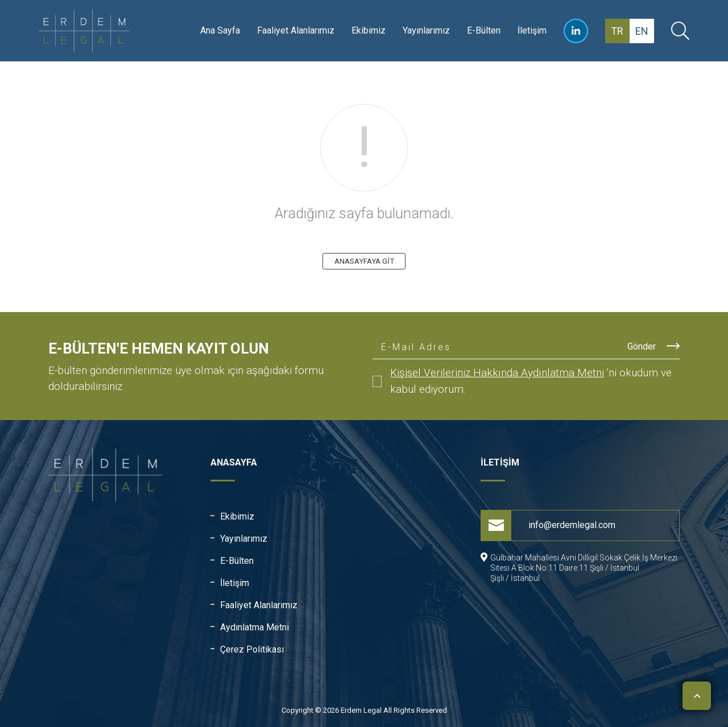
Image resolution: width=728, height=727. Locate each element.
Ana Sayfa (220, 30)
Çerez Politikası (252, 649)
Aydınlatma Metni (255, 627)
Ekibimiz (369, 30)
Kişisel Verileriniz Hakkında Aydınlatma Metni (497, 373)
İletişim (532, 30)
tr (617, 31)
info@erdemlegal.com (548, 525)
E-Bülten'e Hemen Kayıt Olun (159, 348)
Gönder (653, 346)
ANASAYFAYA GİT (364, 261)
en (642, 31)
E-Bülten (484, 30)
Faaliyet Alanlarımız (296, 30)
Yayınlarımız (426, 30)
